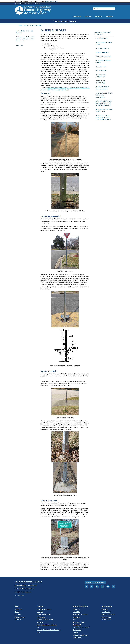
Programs (88, 16)
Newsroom (110, 16)
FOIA (75, 620)
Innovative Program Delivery (45, 620)
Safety (26, 25)
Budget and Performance (81, 614)
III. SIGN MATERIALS (102, 48)
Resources (99, 16)
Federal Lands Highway (44, 614)
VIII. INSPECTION (101, 71)
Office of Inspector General (81, 627)
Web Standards (78, 638)
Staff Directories (20, 617)
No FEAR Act (77, 625)
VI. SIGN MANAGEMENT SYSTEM (103, 62)
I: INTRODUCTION (102, 38)
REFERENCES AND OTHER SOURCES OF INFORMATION (104, 95)
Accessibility (77, 612)
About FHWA (77, 16)
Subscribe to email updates (95, 582)
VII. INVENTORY (101, 67)
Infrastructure (41, 617)
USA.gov (76, 633)
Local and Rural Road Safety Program (25, 32)
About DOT (77, 609)
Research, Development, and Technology (49, 630)
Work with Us (19, 620)
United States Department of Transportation (29, 4)
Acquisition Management (44, 609)
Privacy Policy (77, 630)
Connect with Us (106, 620)
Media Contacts (106, 617)
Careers (17, 612)
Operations (40, 622)
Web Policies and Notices (81, 635)
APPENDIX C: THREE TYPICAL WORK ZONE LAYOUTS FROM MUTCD (104, 117)
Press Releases (106, 612)
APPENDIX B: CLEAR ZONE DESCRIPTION (104, 110)
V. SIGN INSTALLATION (103, 56)
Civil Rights (40, 612)
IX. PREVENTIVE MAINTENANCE (101, 76)
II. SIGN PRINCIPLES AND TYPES (104, 43)
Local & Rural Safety (35, 25)
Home (20, 25)
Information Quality (79, 622)
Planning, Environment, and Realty (47, 625)
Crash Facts (19, 45)
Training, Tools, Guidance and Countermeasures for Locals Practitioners (25, 39)
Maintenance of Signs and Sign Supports (102, 33)
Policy (38, 627)
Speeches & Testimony (108, 614)
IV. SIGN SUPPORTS (102, 52)
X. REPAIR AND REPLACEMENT (101, 82)
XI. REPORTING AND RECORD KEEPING (102, 88)
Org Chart (18, 614)
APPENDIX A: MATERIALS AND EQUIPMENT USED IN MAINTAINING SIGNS (104, 103)
